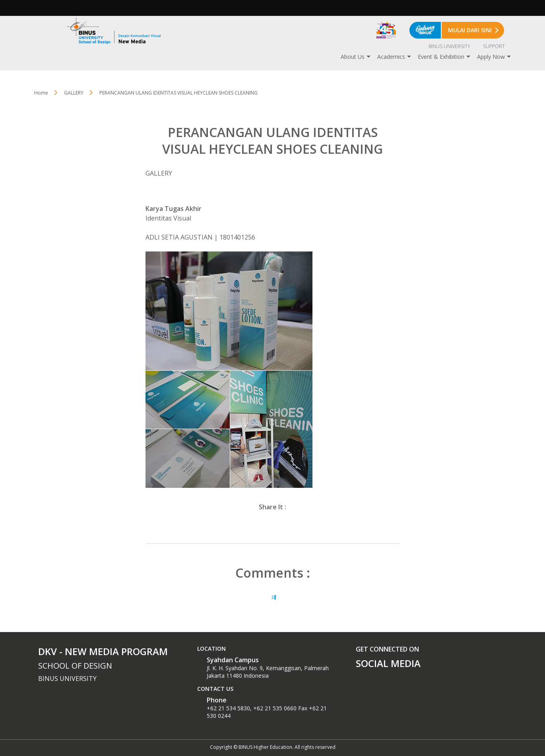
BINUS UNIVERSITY (449, 46)
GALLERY (74, 93)
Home (41, 93)
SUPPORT (494, 46)
